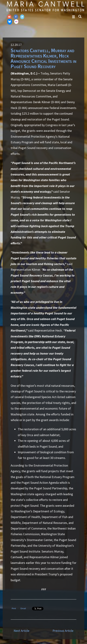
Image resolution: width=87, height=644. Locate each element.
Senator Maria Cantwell (45, 6)
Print (14, 608)
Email (23, 608)
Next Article (21, 631)
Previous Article (63, 631)
